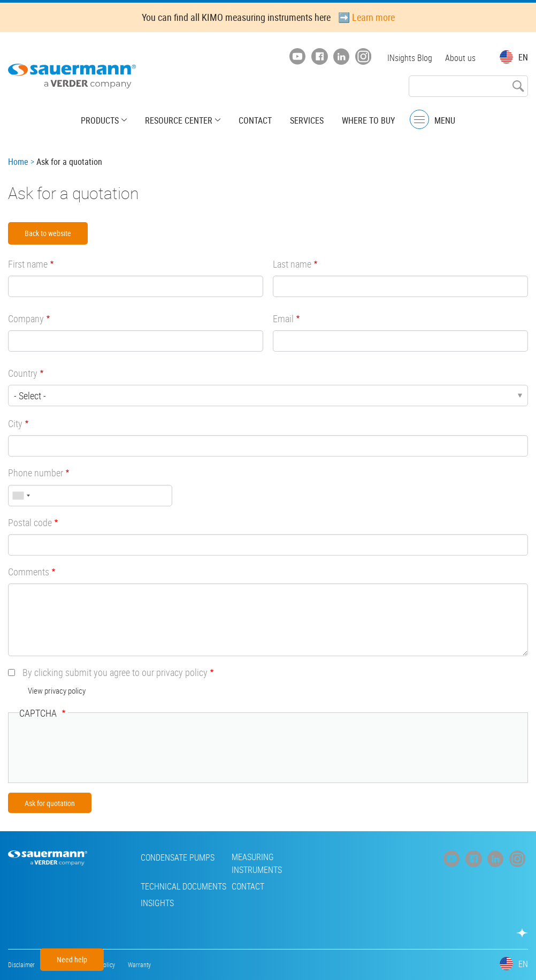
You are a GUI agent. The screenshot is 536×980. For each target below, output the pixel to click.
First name (28, 264)
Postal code (30, 522)
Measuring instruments (257, 863)
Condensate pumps (178, 857)
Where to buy (368, 120)
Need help (72, 959)
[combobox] (21, 496)
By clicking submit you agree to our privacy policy (115, 672)
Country (23, 373)
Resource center (179, 120)
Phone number (36, 473)
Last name (292, 264)
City (15, 423)
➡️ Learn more (366, 17)
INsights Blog (410, 58)
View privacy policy (57, 690)
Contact (255, 120)
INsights (157, 903)
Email (283, 318)
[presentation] (101, 751)
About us (460, 58)
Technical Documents (183, 886)
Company (26, 318)
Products (100, 120)
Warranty (139, 964)
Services (307, 120)
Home (18, 162)
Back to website (48, 233)
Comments (29, 572)
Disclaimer (21, 964)
